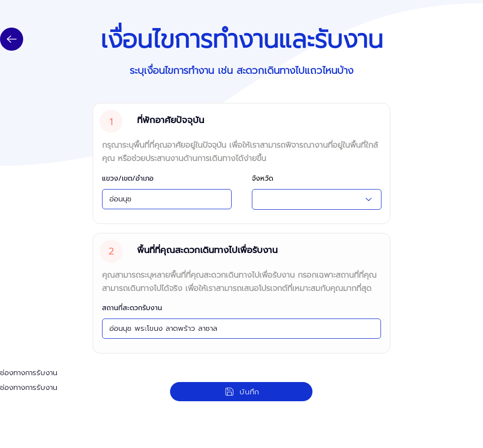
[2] (111, 251)
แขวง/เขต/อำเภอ (128, 179)
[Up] (12, 39)
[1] (111, 121)
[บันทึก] (241, 392)
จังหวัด (262, 179)
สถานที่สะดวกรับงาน (132, 308)
